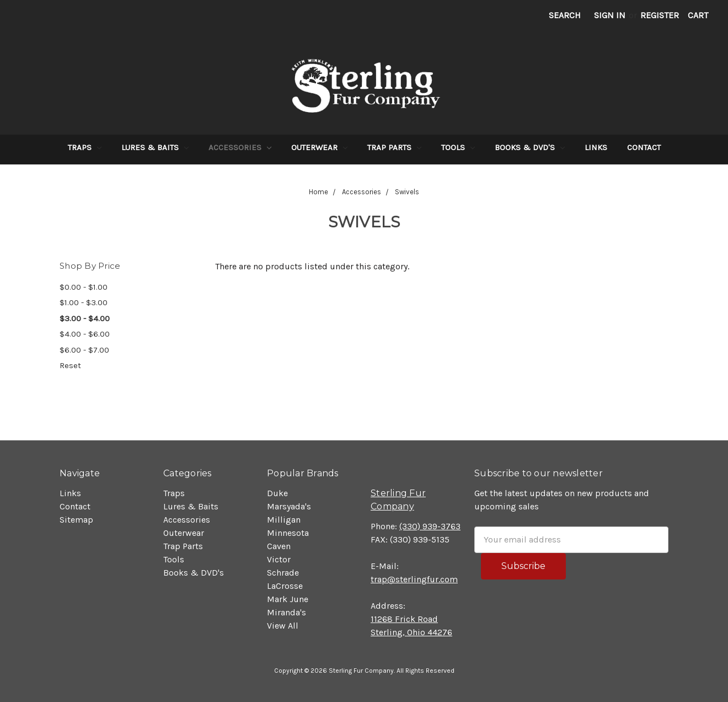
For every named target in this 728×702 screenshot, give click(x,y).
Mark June (288, 599)
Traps (85, 147)
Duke (277, 493)
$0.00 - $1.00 (84, 287)
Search (565, 15)
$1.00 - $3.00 (84, 302)
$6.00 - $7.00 (84, 350)
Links (596, 147)
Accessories (240, 147)
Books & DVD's (530, 147)
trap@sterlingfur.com (414, 579)
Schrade (283, 573)
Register (660, 15)
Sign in (610, 15)
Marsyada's (289, 506)
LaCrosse (285, 586)
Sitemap (76, 520)
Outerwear (319, 147)
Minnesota (288, 533)
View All (283, 626)
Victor (279, 559)
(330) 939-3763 (430, 526)
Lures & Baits (155, 147)
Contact (644, 147)
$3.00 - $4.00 (85, 318)
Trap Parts (394, 147)
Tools (458, 147)
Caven (279, 546)
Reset (70, 365)
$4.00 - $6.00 (85, 334)
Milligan (284, 520)
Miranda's (287, 612)
